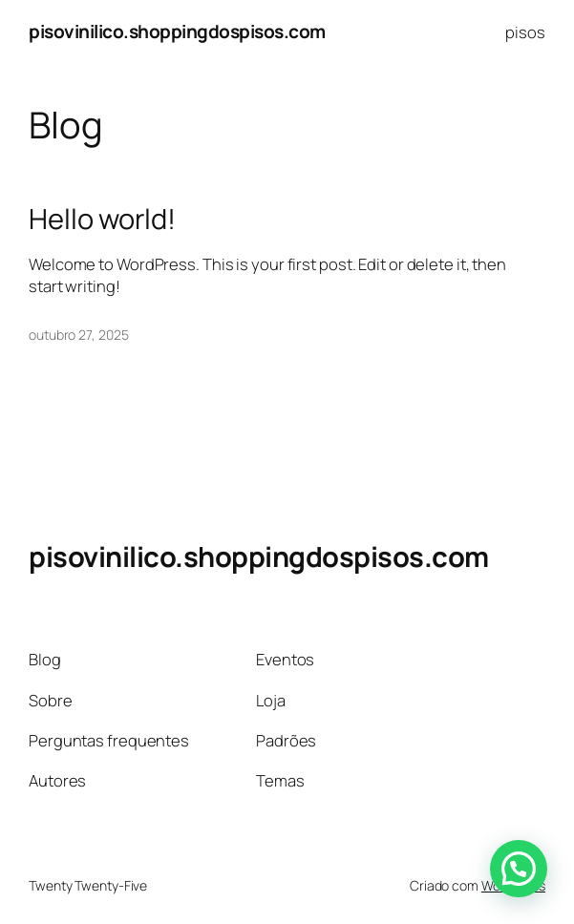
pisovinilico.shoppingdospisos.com (177, 31)
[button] (519, 869)
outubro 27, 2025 (78, 335)
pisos (525, 32)
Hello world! (102, 219)
